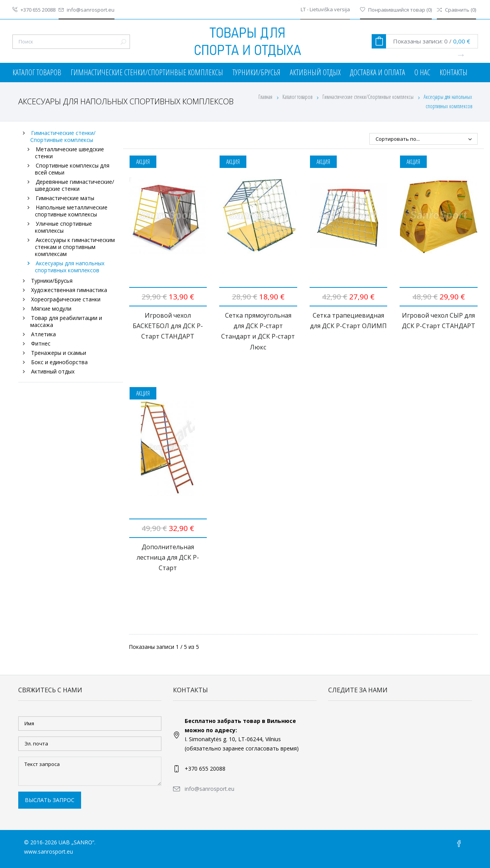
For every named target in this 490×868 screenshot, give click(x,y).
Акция (143, 162)
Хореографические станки (66, 299)
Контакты (454, 72)
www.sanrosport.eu (48, 852)
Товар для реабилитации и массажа (66, 321)
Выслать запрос (50, 800)
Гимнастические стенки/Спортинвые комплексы (147, 72)
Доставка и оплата (377, 72)
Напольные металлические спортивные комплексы (71, 211)
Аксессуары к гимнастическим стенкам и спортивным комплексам (75, 247)
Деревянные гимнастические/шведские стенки (75, 185)
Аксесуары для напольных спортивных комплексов (70, 267)
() (396, 10)
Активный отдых (315, 72)
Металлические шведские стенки (70, 153)
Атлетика (43, 334)
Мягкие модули (51, 309)
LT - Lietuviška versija (325, 10)
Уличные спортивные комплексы (64, 227)
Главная (265, 97)
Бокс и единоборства (59, 362)
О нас (422, 72)
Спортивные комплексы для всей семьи (72, 169)
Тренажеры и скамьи (59, 353)
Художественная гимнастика (69, 290)
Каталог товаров (37, 72)
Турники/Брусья (256, 72)
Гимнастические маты (65, 198)
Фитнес (41, 343)
